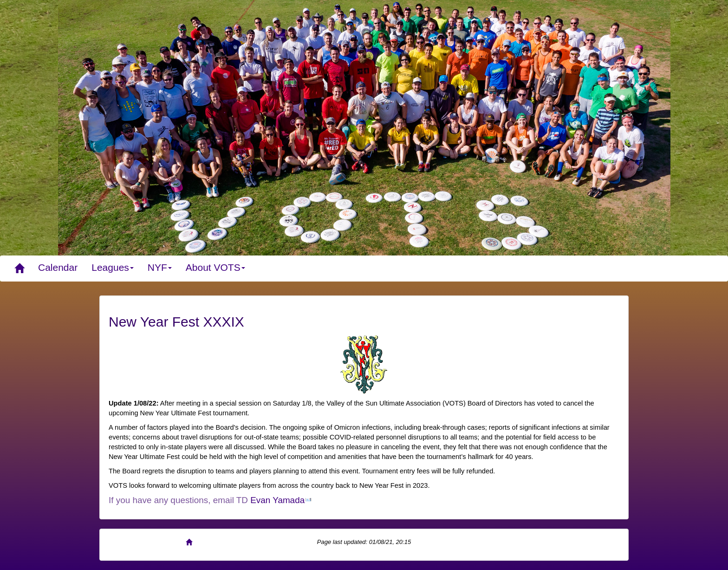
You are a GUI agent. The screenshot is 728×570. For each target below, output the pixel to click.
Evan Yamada (277, 500)
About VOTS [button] (215, 267)
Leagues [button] (113, 267)
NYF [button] (160, 267)
